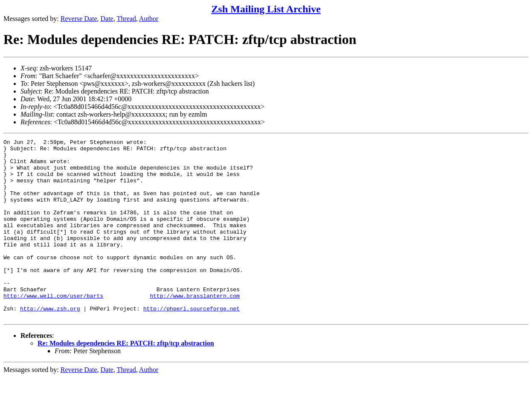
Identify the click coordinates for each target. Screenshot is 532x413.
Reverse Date (79, 19)
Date (107, 19)
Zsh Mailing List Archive (266, 9)
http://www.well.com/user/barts (53, 328)
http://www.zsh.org (50, 343)
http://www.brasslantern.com (195, 328)
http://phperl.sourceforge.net (192, 343)
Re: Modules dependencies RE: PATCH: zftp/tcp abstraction (126, 379)
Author (149, 19)
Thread (126, 19)
